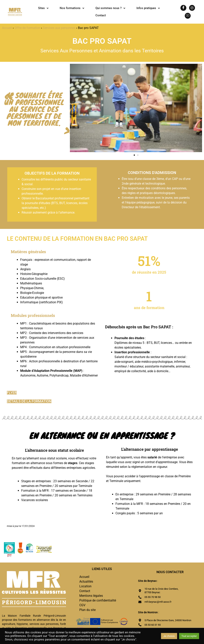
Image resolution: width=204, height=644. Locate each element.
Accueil (7, 28)
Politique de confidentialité (98, 600)
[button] (43, 8)
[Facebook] (183, 8)
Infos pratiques (148, 8)
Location (85, 586)
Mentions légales (91, 596)
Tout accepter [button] (189, 636)
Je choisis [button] (169, 636)
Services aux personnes (59, 28)
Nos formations (72, 8)
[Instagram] (192, 8)
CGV (82, 605)
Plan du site (87, 610)
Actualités (86, 582)
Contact (101, 15)
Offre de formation (27, 28)
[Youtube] (188, 16)
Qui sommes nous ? (110, 8)
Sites (43, 8)
